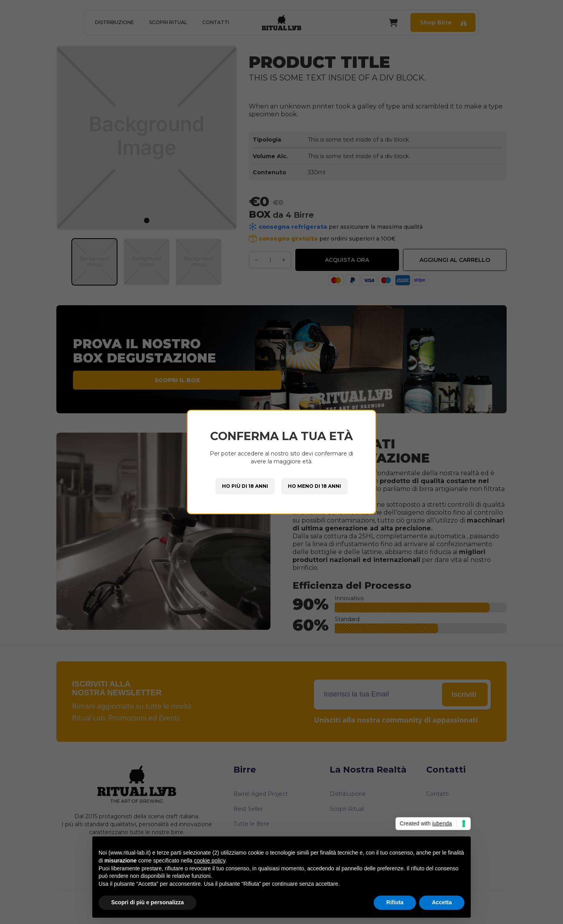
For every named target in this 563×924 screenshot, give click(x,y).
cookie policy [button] (210, 861)
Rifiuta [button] (395, 902)
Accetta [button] (442, 902)
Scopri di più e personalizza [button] (147, 902)
